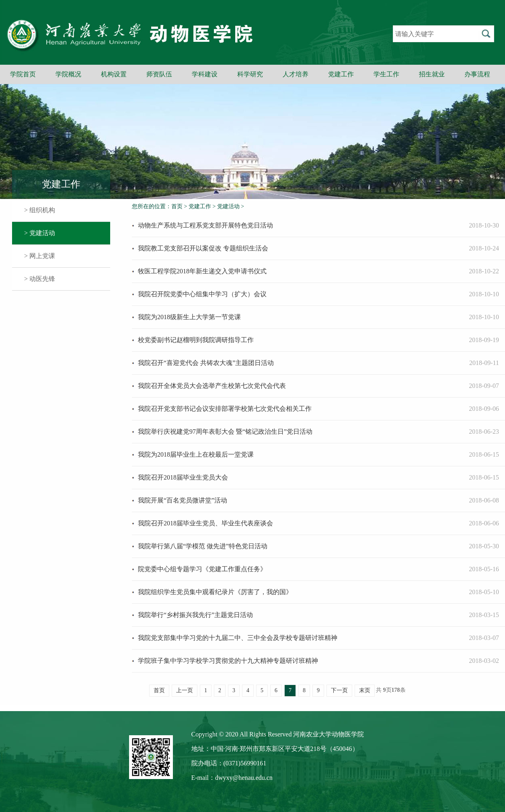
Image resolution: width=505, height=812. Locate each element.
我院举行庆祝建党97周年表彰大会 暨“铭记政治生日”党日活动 (225, 432)
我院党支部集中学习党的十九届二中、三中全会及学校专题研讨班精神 (238, 638)
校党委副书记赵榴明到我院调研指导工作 (196, 340)
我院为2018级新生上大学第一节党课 (189, 317)
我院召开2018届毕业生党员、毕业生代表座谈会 (205, 523)
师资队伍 (159, 74)
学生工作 (386, 74)
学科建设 (205, 74)
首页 (177, 206)
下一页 (339, 690)
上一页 (185, 690)
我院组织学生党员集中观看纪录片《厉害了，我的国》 (215, 592)
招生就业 (432, 74)
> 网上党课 (40, 256)
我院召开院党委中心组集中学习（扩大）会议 (202, 294)
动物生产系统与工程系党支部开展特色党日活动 (205, 225)
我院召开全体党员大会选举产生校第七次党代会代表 (212, 386)
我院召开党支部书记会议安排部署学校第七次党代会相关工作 (225, 409)
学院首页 (23, 74)
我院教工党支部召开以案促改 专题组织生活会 (203, 248)
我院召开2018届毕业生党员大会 (183, 477)
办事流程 (477, 74)
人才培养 (296, 74)
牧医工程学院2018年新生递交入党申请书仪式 (202, 271)
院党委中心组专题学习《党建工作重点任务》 (202, 569)
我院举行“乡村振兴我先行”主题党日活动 (195, 615)
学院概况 (68, 74)
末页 (365, 690)
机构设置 (114, 74)
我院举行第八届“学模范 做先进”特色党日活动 (203, 546)
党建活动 (228, 206)
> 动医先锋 (40, 279)
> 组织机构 (40, 210)
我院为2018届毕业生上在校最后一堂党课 (196, 454)
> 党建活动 (40, 233)
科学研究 (250, 74)
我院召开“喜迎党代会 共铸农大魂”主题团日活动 (206, 363)
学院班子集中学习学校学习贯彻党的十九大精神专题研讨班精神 (228, 661)
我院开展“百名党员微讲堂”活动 (183, 500)
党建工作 (341, 74)
